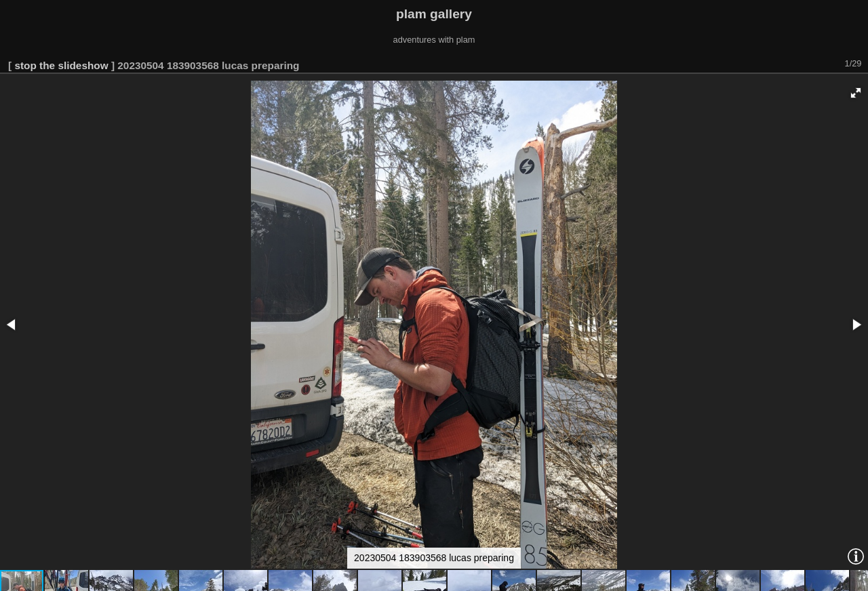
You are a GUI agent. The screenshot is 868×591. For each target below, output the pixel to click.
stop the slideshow (61, 65)
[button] (856, 93)
